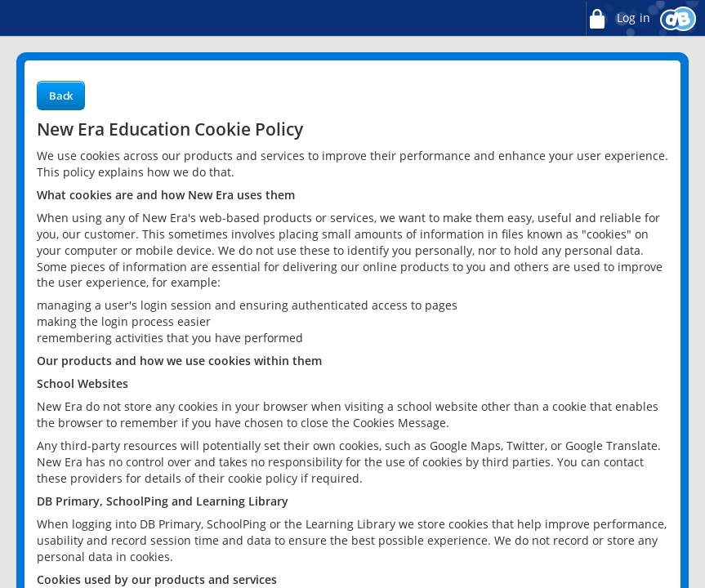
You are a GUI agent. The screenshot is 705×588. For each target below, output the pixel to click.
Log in (618, 18)
